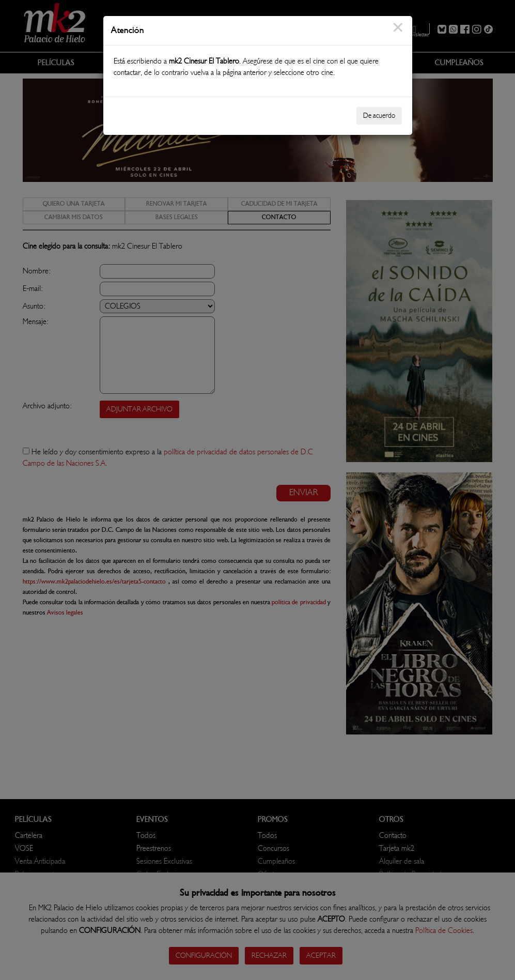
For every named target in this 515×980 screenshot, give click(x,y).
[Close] (398, 34)
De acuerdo (379, 116)
